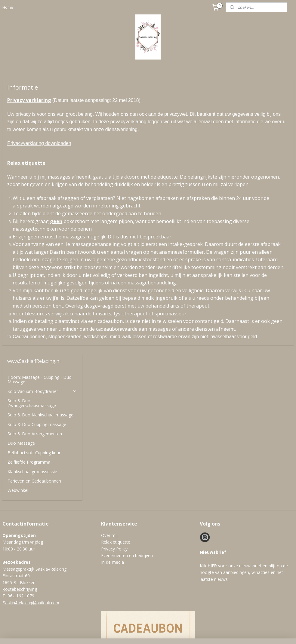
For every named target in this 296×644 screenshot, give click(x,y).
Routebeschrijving (20, 497)
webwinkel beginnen (169, 633)
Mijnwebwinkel (221, 633)
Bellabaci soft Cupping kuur (34, 177)
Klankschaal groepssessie (32, 196)
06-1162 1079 (21, 504)
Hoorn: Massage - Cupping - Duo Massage (40, 103)
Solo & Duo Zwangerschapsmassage (32, 127)
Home (8, 7)
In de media (113, 471)
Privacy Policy (114, 457)
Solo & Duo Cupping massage (37, 148)
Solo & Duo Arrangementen (35, 158)
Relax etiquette (116, 451)
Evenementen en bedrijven (127, 464)
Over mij (109, 444)
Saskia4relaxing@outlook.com (31, 511)
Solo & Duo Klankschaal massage (40, 139)
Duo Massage (21, 167)
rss (146, 633)
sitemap (133, 633)
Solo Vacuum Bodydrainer (42, 115)
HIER (212, 474)
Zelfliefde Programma (29, 186)
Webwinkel (18, 214)
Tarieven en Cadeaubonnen (34, 205)
